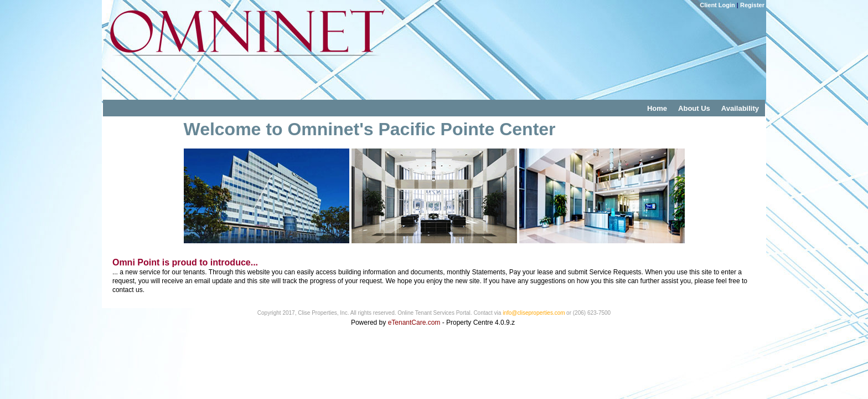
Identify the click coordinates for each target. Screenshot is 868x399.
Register (752, 5)
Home (657, 108)
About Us (694, 108)
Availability (740, 108)
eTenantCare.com (415, 323)
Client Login (717, 5)
